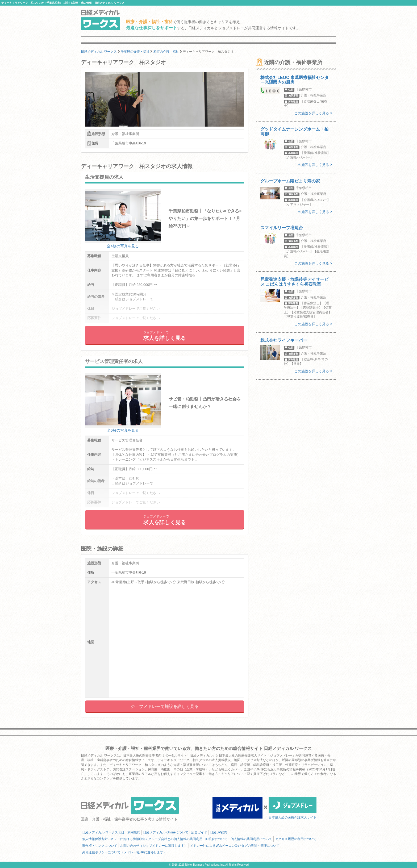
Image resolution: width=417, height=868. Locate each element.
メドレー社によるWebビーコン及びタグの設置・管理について (235, 846)
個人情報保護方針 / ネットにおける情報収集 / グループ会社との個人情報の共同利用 (142, 839)
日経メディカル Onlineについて (166, 832)
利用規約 (134, 832)
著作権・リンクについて (100, 846)
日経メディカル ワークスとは (103, 832)
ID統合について (216, 839)
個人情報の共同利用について (251, 839)
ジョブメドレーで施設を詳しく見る (165, 706)
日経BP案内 (219, 832)
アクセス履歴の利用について (296, 839)
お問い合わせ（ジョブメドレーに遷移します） (154, 846)
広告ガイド (199, 832)
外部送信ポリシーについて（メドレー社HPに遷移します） (124, 852)
